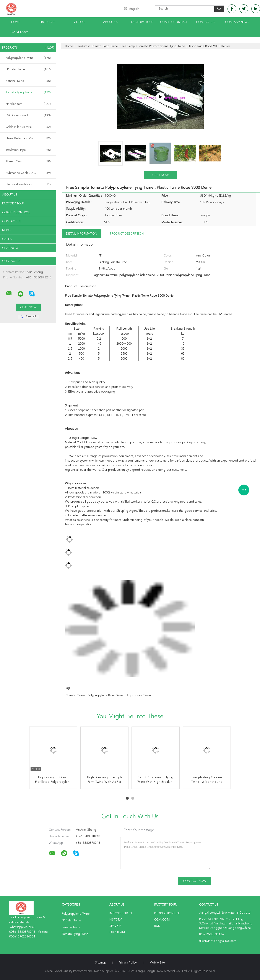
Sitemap (101, 963)
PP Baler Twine (28, 69)
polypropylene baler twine (106, 696)
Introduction (121, 913)
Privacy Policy (128, 963)
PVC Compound (28, 115)
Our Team (117, 932)
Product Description (127, 234)
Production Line (167, 913)
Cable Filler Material (28, 127)
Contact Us (206, 22)
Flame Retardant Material (28, 138)
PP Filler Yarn (28, 104)
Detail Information (82, 234)
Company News (237, 22)
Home (16, 22)
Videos (79, 22)
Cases (7, 239)
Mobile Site (157, 963)
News (6, 230)
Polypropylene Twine (28, 58)
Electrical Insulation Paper (28, 184)
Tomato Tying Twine (28, 92)
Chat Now (20, 32)
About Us (111, 22)
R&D (157, 926)
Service (115, 926)
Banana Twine (28, 81)
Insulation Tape (28, 150)
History (115, 920)
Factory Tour (142, 22)
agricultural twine (139, 696)
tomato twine (75, 696)
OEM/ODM (162, 920)
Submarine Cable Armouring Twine (29, 173)
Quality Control (174, 22)
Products (47, 22)
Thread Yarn (28, 161)
